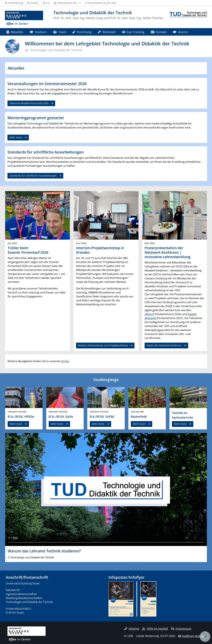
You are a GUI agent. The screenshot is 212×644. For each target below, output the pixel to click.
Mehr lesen (16, 137)
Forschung (82, 32)
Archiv (65, 361)
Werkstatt (107, 32)
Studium (38, 32)
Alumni (180, 32)
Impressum (181, 629)
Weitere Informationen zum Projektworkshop (103, 345)
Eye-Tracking (133, 32)
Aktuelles (15, 32)
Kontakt (159, 32)
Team (60, 32)
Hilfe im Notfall (155, 629)
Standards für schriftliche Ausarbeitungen (33, 176)
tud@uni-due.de (193, 636)
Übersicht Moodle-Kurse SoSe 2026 (29, 103)
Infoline (132, 629)
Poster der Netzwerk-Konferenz (164, 345)
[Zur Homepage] (24, 18)
